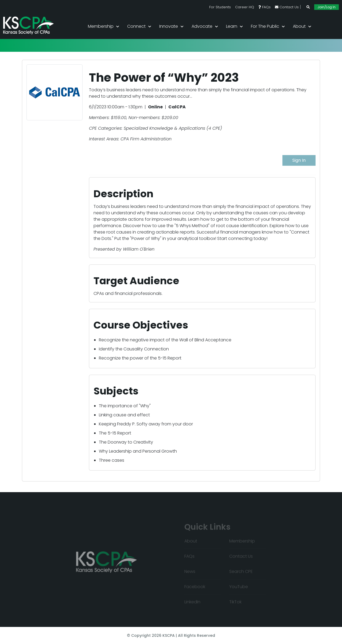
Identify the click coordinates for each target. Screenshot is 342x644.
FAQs (265, 7)
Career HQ (245, 7)
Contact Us (287, 7)
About (299, 26)
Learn (232, 26)
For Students (220, 7)
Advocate (202, 26)
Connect (136, 26)
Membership (101, 26)
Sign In (299, 160)
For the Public (265, 26)
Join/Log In (327, 7)
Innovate (169, 26)
